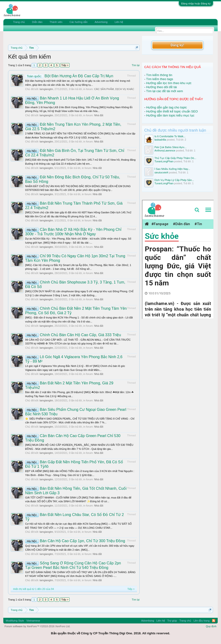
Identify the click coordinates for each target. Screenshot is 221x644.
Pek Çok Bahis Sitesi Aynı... (171, 147)
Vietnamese (33, 621)
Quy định (211, 626)
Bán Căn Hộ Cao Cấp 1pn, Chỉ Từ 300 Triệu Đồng (75, 541)
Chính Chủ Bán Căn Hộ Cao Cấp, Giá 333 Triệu (73, 335)
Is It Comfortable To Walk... (170, 136)
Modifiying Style (15, 621)
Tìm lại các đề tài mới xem (165, 91)
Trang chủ (19, 22)
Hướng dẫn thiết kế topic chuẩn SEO (172, 111)
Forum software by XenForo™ (37, 626)
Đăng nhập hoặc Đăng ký (196, 4)
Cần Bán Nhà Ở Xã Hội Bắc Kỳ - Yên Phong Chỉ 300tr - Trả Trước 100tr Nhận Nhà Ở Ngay (73, 232)
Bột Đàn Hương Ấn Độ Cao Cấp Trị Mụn (69, 76)
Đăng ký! (177, 45)
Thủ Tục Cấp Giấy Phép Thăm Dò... (175, 158)
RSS (214, 621)
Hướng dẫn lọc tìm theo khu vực (169, 83)
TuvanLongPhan (164, 161)
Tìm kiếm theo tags (160, 79)
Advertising (101, 22)
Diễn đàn (37, 22)
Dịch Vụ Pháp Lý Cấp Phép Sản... (174, 180)
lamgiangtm (46, 89)
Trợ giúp (172, 621)
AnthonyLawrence (165, 150)
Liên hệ (119, 22)
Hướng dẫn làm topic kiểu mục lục (170, 115)
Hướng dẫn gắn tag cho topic (167, 107)
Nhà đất (99, 115)
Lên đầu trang (202, 621)
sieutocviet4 (161, 172)
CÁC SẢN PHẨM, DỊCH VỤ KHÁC (114, 89)
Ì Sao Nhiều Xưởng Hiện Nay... (172, 169)
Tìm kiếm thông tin (159, 75)
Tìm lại (136, 65)
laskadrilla (160, 140)
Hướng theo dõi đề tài (161, 87)
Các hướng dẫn (79, 22)
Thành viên (56, 22)
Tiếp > (65, 65)
